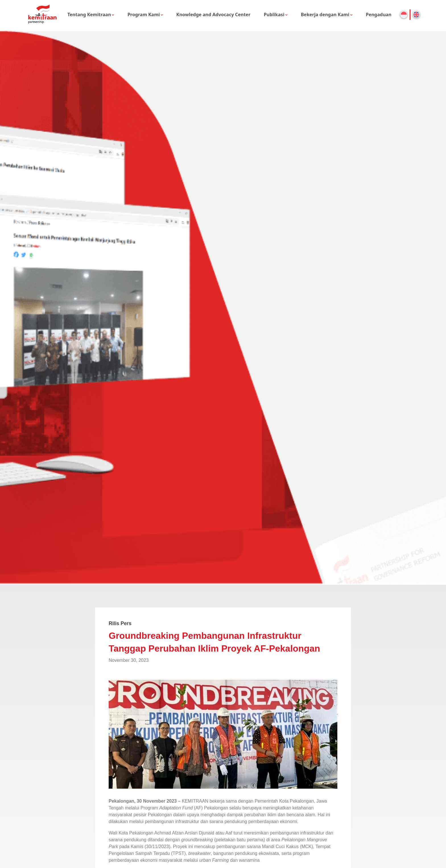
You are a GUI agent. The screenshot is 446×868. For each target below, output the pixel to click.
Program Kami (144, 15)
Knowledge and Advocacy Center (213, 15)
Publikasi (274, 15)
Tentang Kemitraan (89, 15)
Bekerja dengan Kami (325, 15)
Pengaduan (379, 15)
